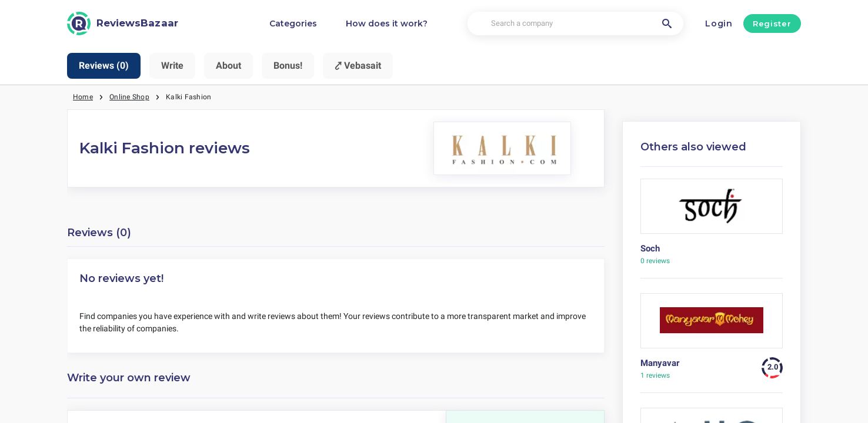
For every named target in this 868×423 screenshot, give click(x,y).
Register (772, 23)
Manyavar (660, 363)
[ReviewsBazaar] (123, 23)
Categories (293, 23)
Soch (650, 249)
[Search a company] (575, 24)
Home (83, 97)
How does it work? (387, 23)
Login (719, 23)
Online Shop (129, 97)
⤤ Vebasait (358, 66)
